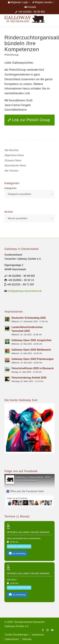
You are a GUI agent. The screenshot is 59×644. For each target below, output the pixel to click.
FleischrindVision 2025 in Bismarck (33, 368)
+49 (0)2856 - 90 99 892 (31, 12)
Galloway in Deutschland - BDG (33, 477)
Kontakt (30, 7)
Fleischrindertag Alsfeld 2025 (29, 378)
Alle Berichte (11, 150)
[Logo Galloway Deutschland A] (24, 20)
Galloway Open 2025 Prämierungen (33, 359)
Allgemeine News (14, 155)
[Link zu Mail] (52, 630)
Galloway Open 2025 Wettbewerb (31, 350)
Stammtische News (15, 165)
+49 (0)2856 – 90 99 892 (21, 276)
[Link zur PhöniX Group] (29, 120)
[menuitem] (18, 2)
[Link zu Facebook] (43, 630)
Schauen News (13, 160)
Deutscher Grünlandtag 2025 (29, 318)
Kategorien (10, 188)
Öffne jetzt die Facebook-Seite (25, 491)
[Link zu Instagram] (48, 630)
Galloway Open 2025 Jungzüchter (32, 340)
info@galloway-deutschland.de (25, 291)
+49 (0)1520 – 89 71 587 (20, 285)
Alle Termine (11, 171)
